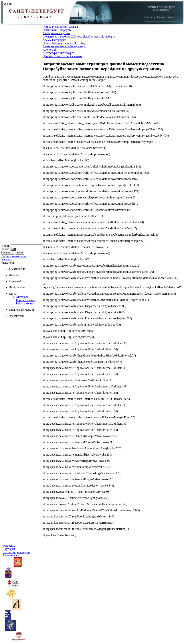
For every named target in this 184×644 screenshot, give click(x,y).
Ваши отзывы (11, 555)
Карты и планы (25, 300)
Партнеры (9, 549)
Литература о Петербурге (58, 53)
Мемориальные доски (56, 33)
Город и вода (78, 46)
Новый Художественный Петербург (65, 43)
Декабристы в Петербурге (99, 37)
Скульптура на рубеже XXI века (63, 37)
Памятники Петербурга (57, 30)
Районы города (25, 303)
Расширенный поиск (14, 256)
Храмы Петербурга (55, 40)
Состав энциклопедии (16, 552)
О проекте (9, 546)
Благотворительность (56, 46)
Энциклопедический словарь (61, 27)
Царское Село (52, 56)
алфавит (7, 259)
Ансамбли (22, 297)
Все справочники (71, 56)
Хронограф (50, 50)
